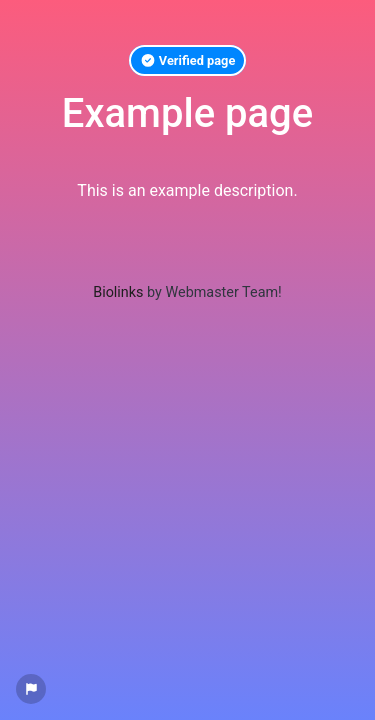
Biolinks (118, 292)
